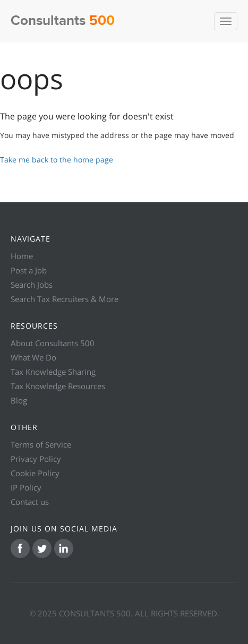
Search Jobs (32, 285)
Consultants (63, 21)
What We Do (33, 357)
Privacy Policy (36, 459)
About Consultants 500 (53, 343)
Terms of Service (41, 444)
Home (22, 256)
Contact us (30, 502)
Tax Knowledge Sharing (53, 372)
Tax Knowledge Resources (58, 386)
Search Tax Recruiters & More (65, 299)
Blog (19, 400)
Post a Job (29, 270)
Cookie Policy (35, 473)
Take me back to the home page (57, 160)
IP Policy (26, 487)
